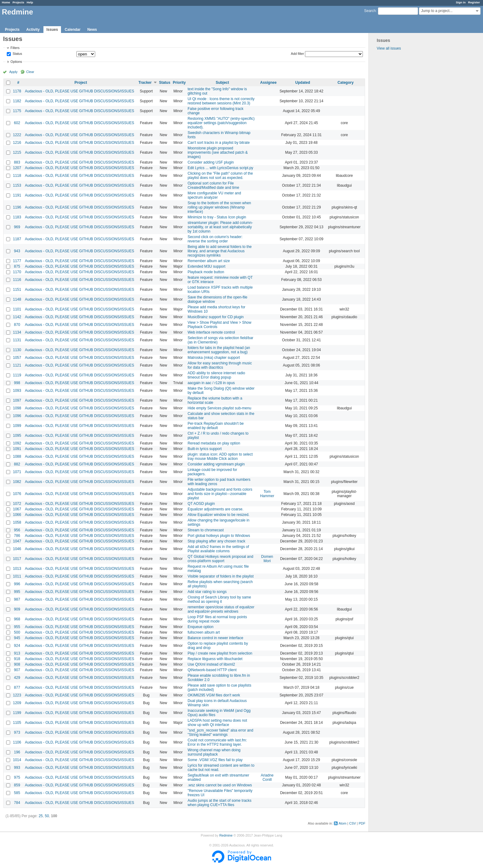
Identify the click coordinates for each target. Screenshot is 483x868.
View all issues (389, 48)
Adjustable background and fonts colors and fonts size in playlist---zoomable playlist (220, 494)
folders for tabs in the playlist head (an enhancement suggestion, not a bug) (219, 350)
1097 (17, 400)
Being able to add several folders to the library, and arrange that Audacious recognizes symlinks (220, 251)
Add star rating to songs (207, 592)
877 (17, 688)
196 (17, 752)
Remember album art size (209, 261)
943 (17, 251)
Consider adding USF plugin (211, 162)
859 (17, 785)
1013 (17, 569)
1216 (17, 143)
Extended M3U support (207, 266)
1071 (17, 472)
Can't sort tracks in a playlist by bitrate (219, 143)
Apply (13, 72)
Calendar (73, 30)
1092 (17, 443)
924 (17, 646)
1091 (17, 449)
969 (17, 227)
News (92, 30)
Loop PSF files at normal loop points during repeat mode (217, 619)
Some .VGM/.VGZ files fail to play (215, 760)
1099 (17, 426)
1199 (17, 713)
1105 (17, 723)
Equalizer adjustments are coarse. (215, 509)
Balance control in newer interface (215, 638)
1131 (17, 340)
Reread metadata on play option (214, 443)
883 (17, 162)
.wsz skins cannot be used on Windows (220, 785)
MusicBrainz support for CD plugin (216, 317)
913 (17, 653)
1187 (17, 239)
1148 (17, 299)
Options (16, 62)
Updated (303, 83)
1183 (17, 217)
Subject (222, 83)
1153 (17, 185)
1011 (17, 576)
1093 (17, 391)
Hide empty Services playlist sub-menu (219, 408)
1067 (17, 509)
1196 (17, 207)
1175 (17, 111)
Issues (52, 30)
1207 (17, 168)
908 (17, 664)
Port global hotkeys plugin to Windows (219, 536)
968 (17, 619)
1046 (17, 549)
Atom (342, 823)
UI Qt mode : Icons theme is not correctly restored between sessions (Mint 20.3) (221, 101)
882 (17, 464)
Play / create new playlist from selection (220, 653)
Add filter (297, 54)
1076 (17, 494)
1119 (17, 375)
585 (17, 793)
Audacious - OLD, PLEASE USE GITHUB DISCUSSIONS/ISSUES (80, 91)
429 (17, 678)
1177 (17, 261)
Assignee (268, 83)
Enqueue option (201, 627)
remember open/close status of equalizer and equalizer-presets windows (221, 609)
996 (17, 584)
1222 (17, 135)
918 (17, 659)
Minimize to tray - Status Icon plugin (217, 217)
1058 (17, 522)
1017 (17, 559)
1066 (17, 515)
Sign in (461, 2)
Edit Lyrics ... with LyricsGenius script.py (220, 168)
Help (30, 2)
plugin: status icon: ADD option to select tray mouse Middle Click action (220, 456)
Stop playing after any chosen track (216, 541)
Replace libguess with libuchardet (215, 659)
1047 (17, 541)
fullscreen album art (204, 632)
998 (17, 383)
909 (17, 609)
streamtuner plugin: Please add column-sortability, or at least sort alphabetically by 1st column (220, 227)
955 (17, 627)
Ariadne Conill (267, 777)
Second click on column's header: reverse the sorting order (215, 239)
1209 (17, 703)
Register (474, 2)
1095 (17, 436)
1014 (17, 760)
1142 (17, 317)
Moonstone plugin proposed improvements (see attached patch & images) (218, 152)
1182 (17, 101)
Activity (33, 30)
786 (17, 536)
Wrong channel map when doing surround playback (214, 752)
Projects (18, 2)
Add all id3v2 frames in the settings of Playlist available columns (218, 549)
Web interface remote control (211, 332)
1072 (17, 504)
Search (370, 11)
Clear (30, 72)
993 (17, 768)
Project (81, 83)
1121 (17, 365)
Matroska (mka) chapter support (214, 358)
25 (41, 816)
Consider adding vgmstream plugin (216, 464)
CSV (352, 823)
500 (17, 632)
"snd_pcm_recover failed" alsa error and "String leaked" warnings (220, 732)
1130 (17, 350)
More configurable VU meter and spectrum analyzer (214, 195)
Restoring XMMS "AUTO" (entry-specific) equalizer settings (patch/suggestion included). (221, 123)
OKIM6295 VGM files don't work (214, 695)
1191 (17, 195)
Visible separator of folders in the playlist (221, 576)
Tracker (145, 83)
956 (17, 530)
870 (17, 325)
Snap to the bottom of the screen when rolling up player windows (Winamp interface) (219, 207)
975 (17, 777)
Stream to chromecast (206, 530)
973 (17, 732)
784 (17, 803)
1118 (17, 176)
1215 (17, 152)
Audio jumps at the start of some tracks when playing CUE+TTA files (219, 803)
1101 (17, 309)
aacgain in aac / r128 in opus (211, 383)
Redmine (226, 835)
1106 (17, 742)
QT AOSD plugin (201, 504)
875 (17, 266)
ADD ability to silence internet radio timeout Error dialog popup (216, 375)
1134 (17, 332)
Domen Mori (267, 559)
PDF (362, 823)
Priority (179, 83)
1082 (17, 482)
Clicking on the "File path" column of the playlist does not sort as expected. (220, 176)
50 (47, 816)
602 (17, 123)
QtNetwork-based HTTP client (212, 670)
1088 (17, 456)
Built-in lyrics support (205, 449)
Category (346, 83)
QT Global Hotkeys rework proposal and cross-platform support (220, 559)
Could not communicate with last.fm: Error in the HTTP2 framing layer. (217, 742)
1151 (17, 290)
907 (17, 670)
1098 (17, 408)
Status (17, 54)
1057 (17, 358)
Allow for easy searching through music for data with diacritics (220, 365)
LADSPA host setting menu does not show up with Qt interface (217, 723)
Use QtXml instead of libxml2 (211, 664)
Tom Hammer (267, 494)
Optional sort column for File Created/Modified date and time (213, 185)
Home (6, 2)
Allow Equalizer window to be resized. (219, 515)
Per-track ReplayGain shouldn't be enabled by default (216, 426)
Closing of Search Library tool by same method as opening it (219, 599)
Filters (15, 48)
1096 (17, 416)
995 (17, 592)
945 (17, 638)
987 (17, 599)
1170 (17, 272)
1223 (17, 695)
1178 (17, 91)
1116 (17, 280)
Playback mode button (206, 272)
